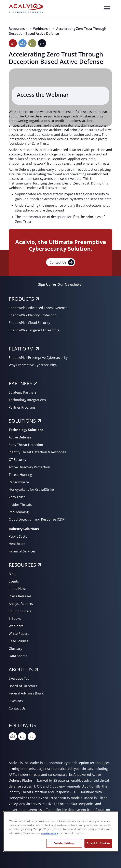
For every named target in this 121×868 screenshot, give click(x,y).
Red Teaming (19, 512)
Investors (16, 701)
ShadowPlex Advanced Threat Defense (38, 308)
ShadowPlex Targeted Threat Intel (35, 330)
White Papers (19, 634)
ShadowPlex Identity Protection (33, 315)
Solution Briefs (20, 611)
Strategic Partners (23, 392)
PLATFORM (21, 349)
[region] (61, 831)
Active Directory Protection (29, 467)
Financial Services (22, 551)
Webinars (41, 29)
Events (14, 581)
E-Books (15, 618)
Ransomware (19, 482)
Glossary (15, 649)
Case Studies (18, 641)
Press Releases (20, 596)
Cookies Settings (64, 843)
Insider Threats (20, 505)
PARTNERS (21, 383)
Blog (12, 574)
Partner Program (22, 407)
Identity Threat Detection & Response (37, 452)
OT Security (17, 460)
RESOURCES (22, 565)
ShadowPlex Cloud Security (29, 323)
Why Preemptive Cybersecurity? (33, 365)
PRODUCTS (21, 299)
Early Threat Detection (26, 445)
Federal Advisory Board (26, 693)
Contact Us (62, 262)
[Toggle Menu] (107, 8)
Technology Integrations (27, 400)
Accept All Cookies (98, 843)
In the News (18, 589)
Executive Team (21, 678)
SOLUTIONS (22, 421)
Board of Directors (23, 686)
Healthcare (17, 544)
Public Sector (19, 536)
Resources (17, 29)
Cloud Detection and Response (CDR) (37, 519)
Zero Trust (17, 497)
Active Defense (20, 437)
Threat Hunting (20, 475)
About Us (21, 669)
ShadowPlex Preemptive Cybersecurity (38, 358)
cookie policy (50, 833)
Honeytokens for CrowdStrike (31, 489)
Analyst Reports (21, 604)
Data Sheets (18, 656)
